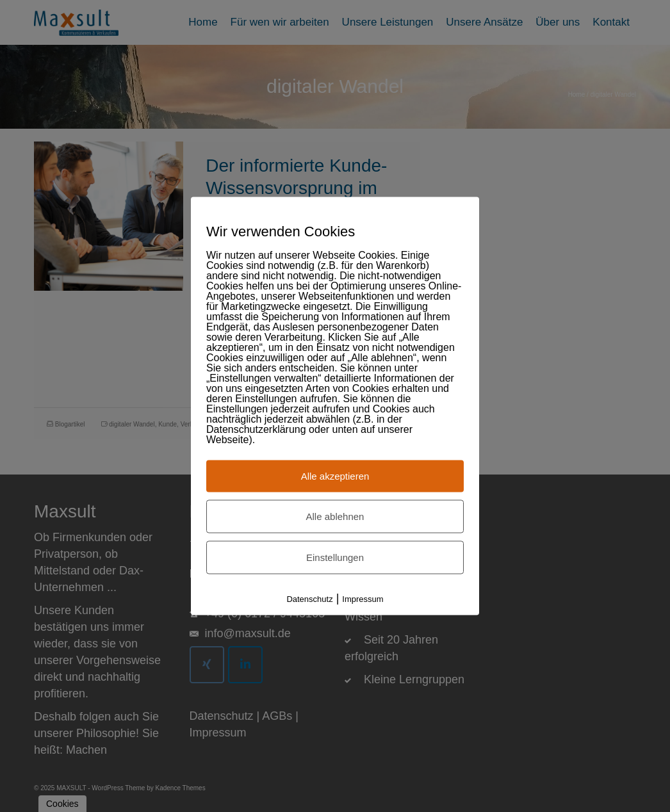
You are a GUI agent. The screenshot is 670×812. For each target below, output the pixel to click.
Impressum (363, 599)
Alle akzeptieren (335, 476)
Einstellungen (335, 557)
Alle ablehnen (335, 516)
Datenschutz (309, 599)
